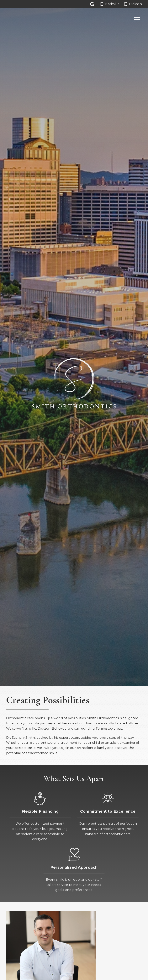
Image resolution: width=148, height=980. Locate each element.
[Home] (18, 18)
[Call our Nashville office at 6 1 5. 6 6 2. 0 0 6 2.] (110, 4)
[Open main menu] (137, 18)
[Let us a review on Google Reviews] (93, 4)
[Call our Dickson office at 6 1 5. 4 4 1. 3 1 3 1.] (133, 4)
